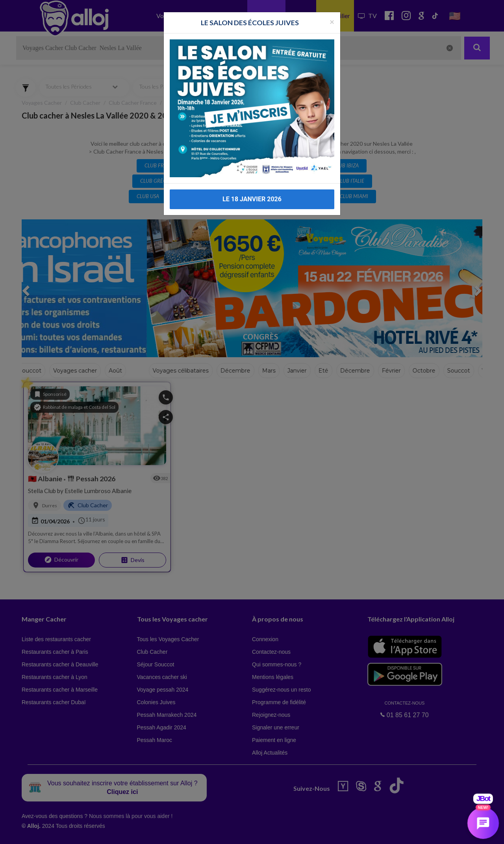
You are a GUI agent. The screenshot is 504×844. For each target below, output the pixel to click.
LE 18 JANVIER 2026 (252, 199)
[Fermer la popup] (332, 21)
